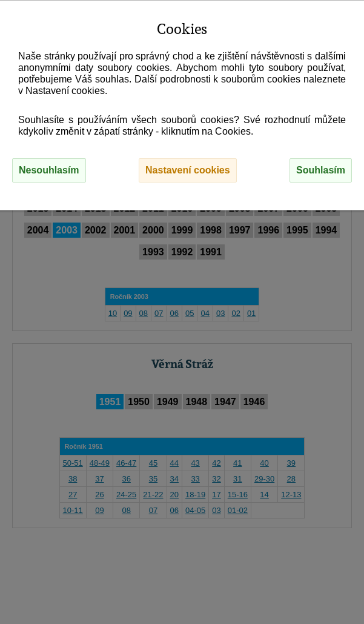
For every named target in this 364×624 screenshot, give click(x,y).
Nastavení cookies (188, 170)
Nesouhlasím (49, 170)
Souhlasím (321, 170)
